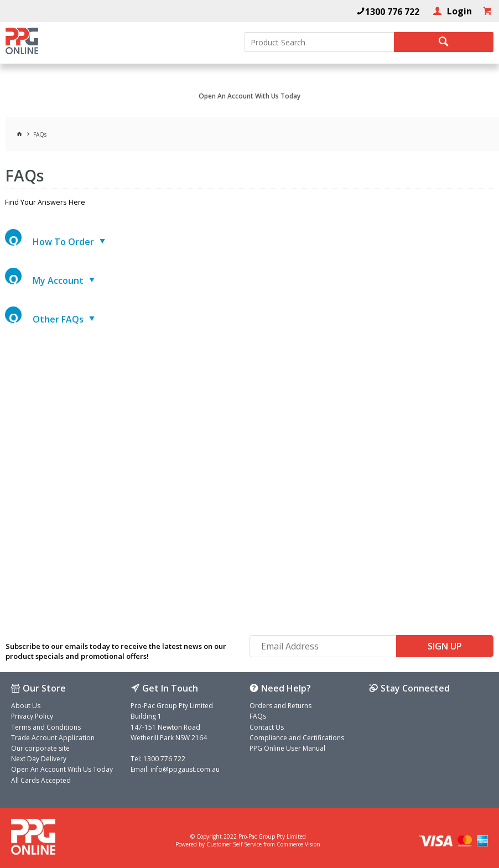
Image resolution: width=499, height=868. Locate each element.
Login (458, 11)
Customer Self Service (234, 844)
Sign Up (445, 646)
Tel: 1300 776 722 (158, 759)
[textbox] (319, 42)
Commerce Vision (298, 844)
